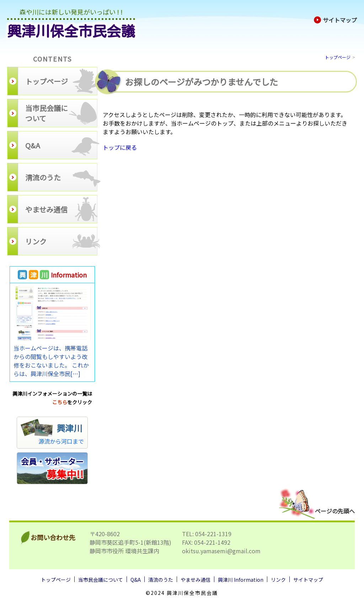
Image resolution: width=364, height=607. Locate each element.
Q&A (136, 580)
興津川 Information (241, 580)
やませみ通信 (196, 580)
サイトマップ (335, 20)
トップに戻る (120, 147)
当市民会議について (101, 580)
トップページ (338, 57)
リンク (278, 580)
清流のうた (161, 580)
